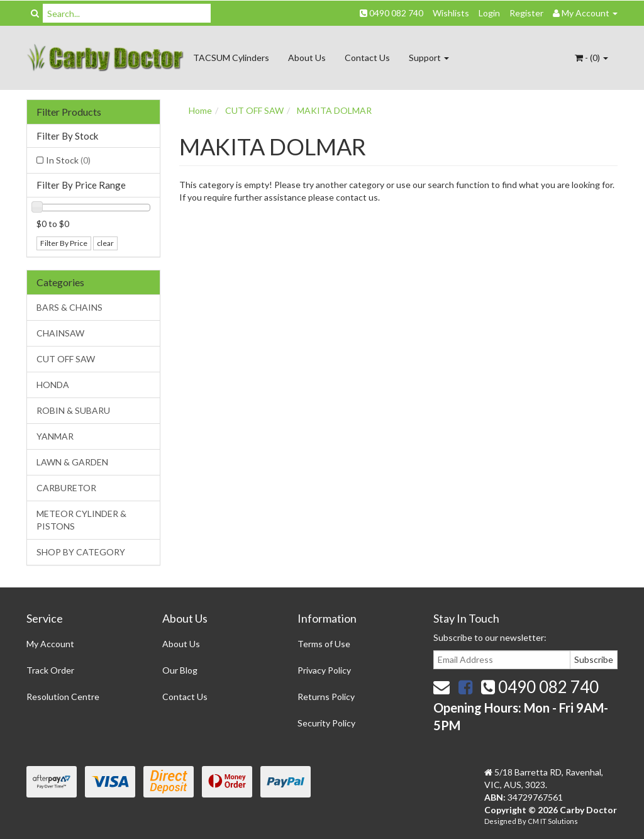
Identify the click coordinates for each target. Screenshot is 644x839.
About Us (307, 58)
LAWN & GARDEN (72, 462)
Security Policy (326, 723)
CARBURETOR (66, 488)
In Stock (68, 160)
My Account (50, 644)
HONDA (53, 385)
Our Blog (180, 670)
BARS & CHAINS (69, 307)
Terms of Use (324, 644)
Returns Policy (326, 697)
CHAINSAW (60, 333)
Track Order (50, 670)
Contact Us (367, 58)
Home (200, 110)
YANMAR (55, 436)
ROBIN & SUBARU (73, 410)
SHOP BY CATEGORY (81, 552)
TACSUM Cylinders (231, 58)
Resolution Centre (63, 697)
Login (489, 13)
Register (526, 13)
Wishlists (451, 13)
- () (591, 58)
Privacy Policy (324, 670)
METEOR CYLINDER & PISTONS (81, 520)
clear (105, 243)
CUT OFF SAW (66, 359)
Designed (501, 821)
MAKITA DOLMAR (334, 110)
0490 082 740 (391, 13)
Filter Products (69, 112)
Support (429, 58)
